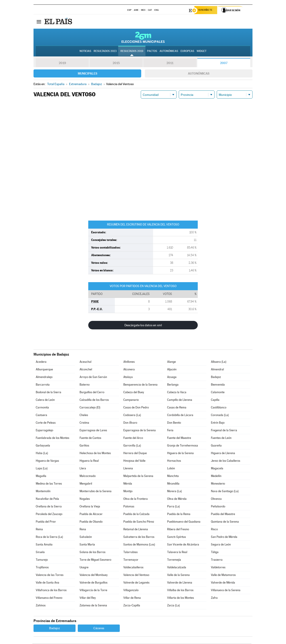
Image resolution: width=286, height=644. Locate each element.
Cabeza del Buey (134, 393)
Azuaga (172, 378)
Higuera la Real (89, 461)
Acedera (41, 362)
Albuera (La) (219, 362)
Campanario (131, 400)
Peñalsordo (218, 507)
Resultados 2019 (132, 52)
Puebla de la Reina (179, 515)
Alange (171, 362)
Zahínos (41, 606)
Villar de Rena (132, 598)
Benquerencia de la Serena (140, 385)
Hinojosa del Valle (134, 461)
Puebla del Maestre (223, 515)
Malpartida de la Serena (138, 477)
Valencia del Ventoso (136, 576)
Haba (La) (42, 454)
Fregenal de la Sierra (224, 431)
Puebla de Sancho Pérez (139, 522)
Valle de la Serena (178, 576)
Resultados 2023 (105, 52)
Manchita (173, 477)
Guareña (216, 446)
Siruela (40, 553)
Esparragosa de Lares (93, 431)
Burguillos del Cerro (92, 393)
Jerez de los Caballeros (226, 461)
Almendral (217, 370)
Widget (202, 52)
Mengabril (86, 484)
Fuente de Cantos (90, 439)
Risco (214, 530)
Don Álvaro (130, 423)
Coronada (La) (220, 416)
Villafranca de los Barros (51, 591)
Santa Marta (87, 545)
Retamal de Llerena (136, 530)
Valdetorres (218, 568)
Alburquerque (44, 370)
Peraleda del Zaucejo (49, 515)
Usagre (84, 568)
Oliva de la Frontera (136, 499)
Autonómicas (199, 74)
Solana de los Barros (93, 553)
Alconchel (86, 370)
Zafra (214, 598)
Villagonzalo (131, 591)
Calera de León (45, 400)
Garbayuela (43, 446)
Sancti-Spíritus (177, 538)
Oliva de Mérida (177, 499)
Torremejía (174, 560)
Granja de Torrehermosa (183, 446)
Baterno (85, 385)
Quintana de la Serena (225, 522)
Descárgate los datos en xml (143, 326)
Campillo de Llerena (180, 400)
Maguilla (41, 477)
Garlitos (84, 446)
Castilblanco (219, 408)
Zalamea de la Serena (93, 606)
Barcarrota (43, 385)
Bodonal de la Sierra (48, 393)
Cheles (84, 416)
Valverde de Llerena (180, 583)
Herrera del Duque (135, 454)
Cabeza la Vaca (177, 393)
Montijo (128, 492)
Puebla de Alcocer (91, 515)
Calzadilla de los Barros (94, 400)
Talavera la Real (177, 553)
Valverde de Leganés (136, 583)
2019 (62, 64)
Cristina (84, 423)
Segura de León (221, 545)
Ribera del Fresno (178, 530)
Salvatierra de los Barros (139, 538)
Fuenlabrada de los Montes (53, 439)
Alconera (129, 370)
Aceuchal (85, 362)
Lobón (171, 469)
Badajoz (216, 378)
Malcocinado (88, 477)
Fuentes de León (221, 439)
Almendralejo (44, 378)
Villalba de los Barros (180, 591)
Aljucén (172, 370)
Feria (170, 431)
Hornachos (174, 461)
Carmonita (42, 408)
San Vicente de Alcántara (183, 545)
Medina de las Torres (49, 484)
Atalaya (128, 378)
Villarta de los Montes (181, 598)
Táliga (215, 553)
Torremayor (131, 560)
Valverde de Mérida (223, 583)
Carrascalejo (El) (90, 408)
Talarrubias (130, 553)
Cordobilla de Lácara (180, 416)
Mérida (128, 484)
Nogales (85, 499)
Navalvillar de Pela (47, 499)
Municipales (87, 74)
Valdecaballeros (133, 568)
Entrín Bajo (218, 423)
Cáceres (99, 629)
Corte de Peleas (46, 423)
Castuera (41, 416)
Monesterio (218, 484)
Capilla (215, 400)
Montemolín (43, 492)
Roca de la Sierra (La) (49, 538)
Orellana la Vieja (90, 507)
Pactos (152, 52)
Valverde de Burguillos (94, 583)
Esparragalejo (44, 431)
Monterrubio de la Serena (96, 492)
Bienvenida (218, 385)
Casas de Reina (177, 408)
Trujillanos (42, 568)
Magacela (217, 469)
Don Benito (174, 423)
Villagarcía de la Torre (93, 591)
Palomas (129, 507)
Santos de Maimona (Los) (139, 545)
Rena (83, 530)
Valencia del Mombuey (94, 576)
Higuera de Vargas (47, 461)
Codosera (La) (132, 416)
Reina (39, 530)
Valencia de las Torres (50, 576)
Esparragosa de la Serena (140, 431)
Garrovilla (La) (132, 446)
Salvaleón (86, 538)
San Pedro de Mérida (224, 538)
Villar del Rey (88, 598)
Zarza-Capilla (132, 606)
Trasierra (217, 560)
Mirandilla (173, 484)
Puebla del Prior (46, 522)
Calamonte (218, 393)
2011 (170, 64)
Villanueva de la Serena (226, 591)
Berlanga (173, 385)
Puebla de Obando (91, 522)
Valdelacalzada (177, 568)
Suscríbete (207, 11)
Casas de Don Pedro (136, 408)
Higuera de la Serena (180, 454)
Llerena (128, 469)
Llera (83, 469)
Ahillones (129, 362)
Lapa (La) (42, 469)
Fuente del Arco (133, 439)
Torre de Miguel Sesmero (95, 560)
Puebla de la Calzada (136, 515)
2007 (224, 64)
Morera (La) (175, 492)
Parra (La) (173, 507)
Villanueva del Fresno (49, 598)
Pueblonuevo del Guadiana (184, 522)
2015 (116, 64)
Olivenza (216, 499)
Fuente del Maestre (179, 439)
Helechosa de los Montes (95, 454)
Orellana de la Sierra (49, 507)
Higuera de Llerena (223, 454)
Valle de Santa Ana (47, 583)
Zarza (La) (173, 606)
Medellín (216, 477)
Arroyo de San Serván (93, 378)
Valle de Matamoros (223, 576)
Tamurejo (42, 560)
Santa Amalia (44, 545)
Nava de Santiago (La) (225, 492)
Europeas (187, 52)
